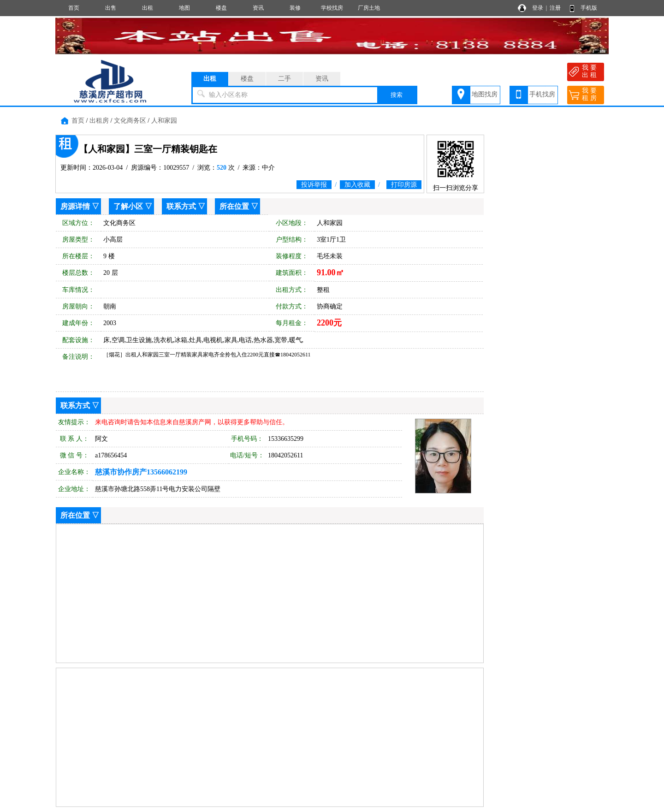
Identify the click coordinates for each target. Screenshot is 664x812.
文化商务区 (130, 121)
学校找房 (332, 8)
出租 (148, 8)
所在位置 (234, 206)
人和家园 (164, 121)
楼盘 (221, 8)
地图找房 (485, 94)
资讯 (258, 8)
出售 (111, 8)
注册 (555, 8)
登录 (538, 8)
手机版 (589, 8)
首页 (74, 8)
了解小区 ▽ (133, 206)
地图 (184, 8)
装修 (295, 8)
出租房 (99, 121)
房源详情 (75, 206)
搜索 (397, 95)
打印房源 (404, 185)
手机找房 (542, 94)
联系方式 (181, 206)
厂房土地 (369, 8)
